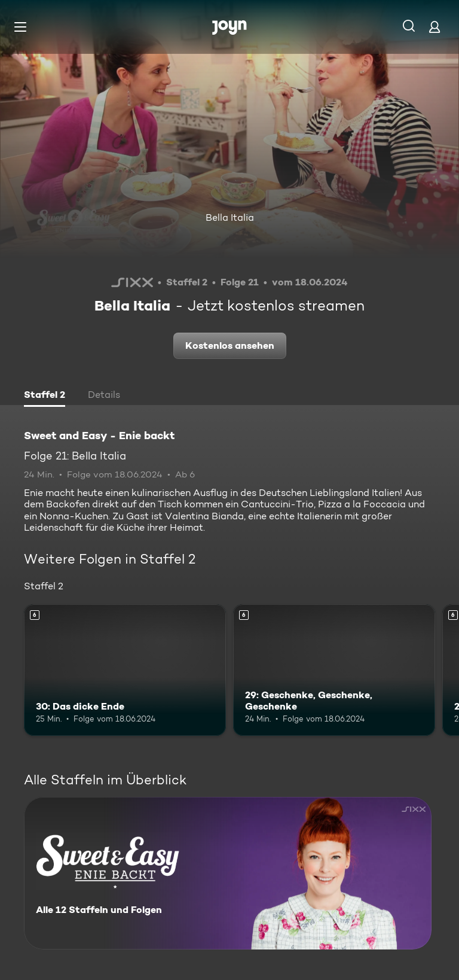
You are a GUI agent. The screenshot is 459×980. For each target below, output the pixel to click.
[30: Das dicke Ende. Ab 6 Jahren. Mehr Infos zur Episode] (125, 670)
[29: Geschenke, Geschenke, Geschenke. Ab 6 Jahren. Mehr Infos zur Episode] (334, 670)
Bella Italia (230, 217)
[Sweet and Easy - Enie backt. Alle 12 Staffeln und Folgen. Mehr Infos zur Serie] (228, 873)
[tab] (45, 396)
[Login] (434, 27)
